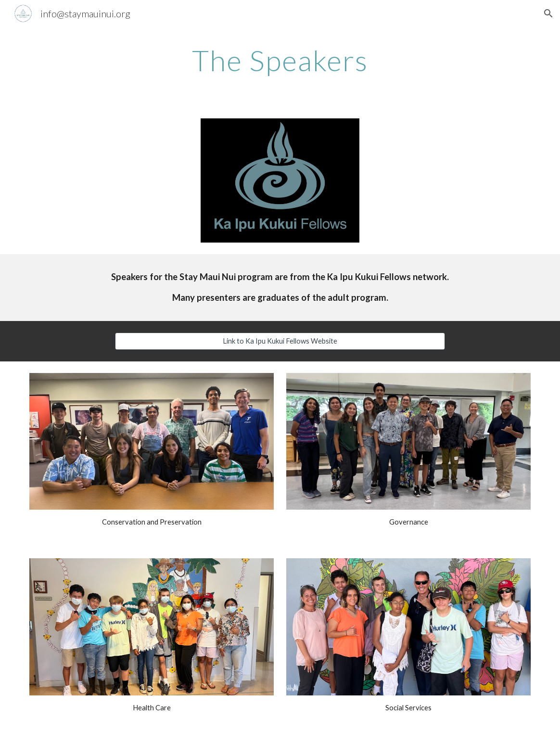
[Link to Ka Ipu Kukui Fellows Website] (280, 341)
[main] (280, 60)
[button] (548, 13)
